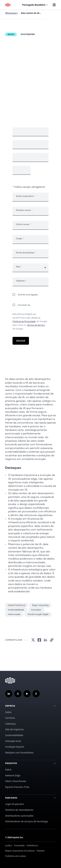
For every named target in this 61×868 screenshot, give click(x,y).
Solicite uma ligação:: (28, 295)
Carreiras (10, 718)
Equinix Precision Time (17, 787)
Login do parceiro (15, 804)
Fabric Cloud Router (16, 781)
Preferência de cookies (16, 856)
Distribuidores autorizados (19, 816)
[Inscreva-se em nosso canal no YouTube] (27, 694)
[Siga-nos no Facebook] (36, 694)
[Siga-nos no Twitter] (18, 694)
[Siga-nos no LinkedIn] (9, 694)
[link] (33, 640)
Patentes (41, 851)
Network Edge (13, 775)
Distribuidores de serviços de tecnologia (27, 821)
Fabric (8, 770)
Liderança (10, 724)
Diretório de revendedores (19, 810)
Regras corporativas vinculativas (20, 851)
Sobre (8, 712)
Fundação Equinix (15, 747)
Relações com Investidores (19, 753)
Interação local (13, 741)
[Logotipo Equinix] (9, 5)
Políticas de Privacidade (24, 321)
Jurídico (9, 846)
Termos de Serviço (36, 325)
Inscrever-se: (24, 305)
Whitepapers (11, 13)
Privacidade (19, 846)
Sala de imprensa (14, 729)
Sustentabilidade (14, 735)
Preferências (32, 846)
